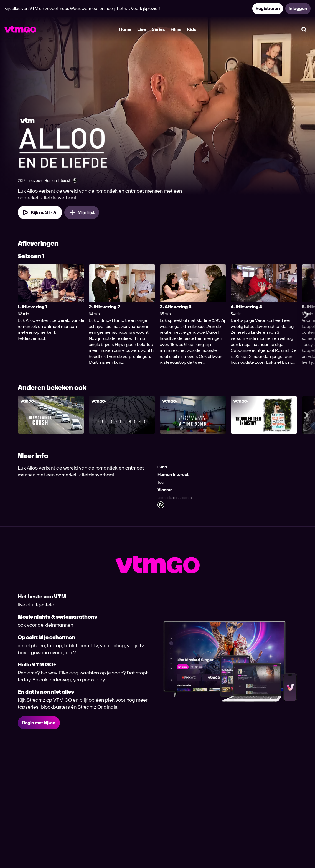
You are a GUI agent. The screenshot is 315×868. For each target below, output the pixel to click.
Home (125, 29)
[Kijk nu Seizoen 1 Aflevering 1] (40, 212)
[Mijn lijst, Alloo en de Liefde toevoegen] (82, 212)
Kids (192, 29)
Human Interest (173, 474)
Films (176, 29)
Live (142, 29)
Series (158, 29)
